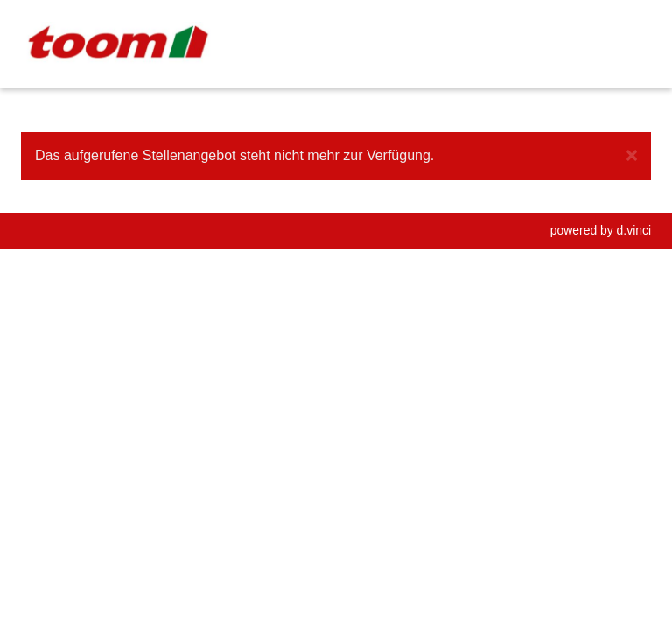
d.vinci (634, 230)
